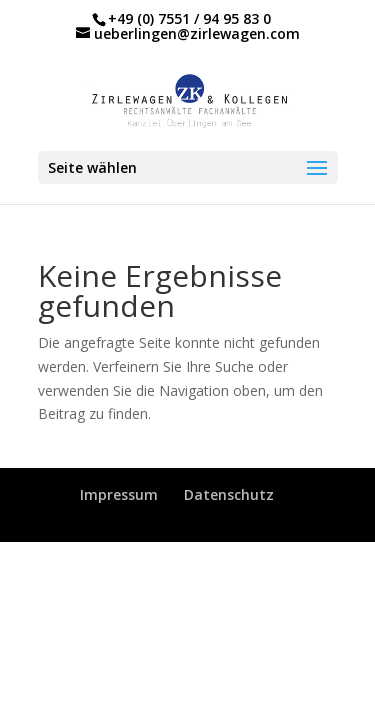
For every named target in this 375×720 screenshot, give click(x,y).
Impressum (119, 494)
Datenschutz (229, 494)
